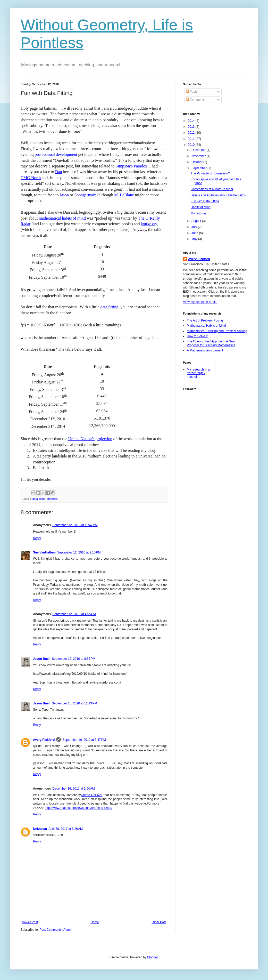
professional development (56, 154)
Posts (192, 92)
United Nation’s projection (90, 439)
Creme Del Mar (91, 795)
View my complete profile (200, 302)
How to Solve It (197, 336)
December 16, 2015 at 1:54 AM (73, 789)
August (197, 221)
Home (95, 922)
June (195, 233)
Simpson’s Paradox (131, 166)
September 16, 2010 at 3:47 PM (84, 740)
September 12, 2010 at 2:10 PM (79, 552)
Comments (195, 100)
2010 (192, 145)
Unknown (40, 829)
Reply (37, 538)
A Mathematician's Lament (205, 350)
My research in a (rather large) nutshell (198, 373)
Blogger (152, 957)
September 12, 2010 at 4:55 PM (74, 614)
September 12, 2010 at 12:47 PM (75, 525)
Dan (59, 172)
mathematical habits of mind (62, 218)
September (199, 168)
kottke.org (149, 224)
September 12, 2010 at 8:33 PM (73, 659)
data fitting (109, 307)
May (195, 239)
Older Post (159, 922)
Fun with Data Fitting (205, 201)
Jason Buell (42, 659)
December (199, 150)
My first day (199, 213)
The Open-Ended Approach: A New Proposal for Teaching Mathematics (211, 343)
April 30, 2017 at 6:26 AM (66, 829)
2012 (192, 133)
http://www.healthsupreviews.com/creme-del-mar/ (78, 808)
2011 (192, 139)
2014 (192, 121)
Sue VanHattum (44, 552)
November (199, 156)
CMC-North (31, 178)
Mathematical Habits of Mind (206, 326)
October (197, 162)
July (195, 227)
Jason (64, 195)
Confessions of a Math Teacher (212, 189)
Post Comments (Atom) (56, 930)
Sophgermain (85, 195)
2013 (192, 127)
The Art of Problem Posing (205, 320)
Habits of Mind (201, 207)
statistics (52, 499)
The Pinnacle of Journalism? (210, 173)
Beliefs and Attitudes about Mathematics (218, 195)
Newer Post (30, 922)
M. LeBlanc (124, 195)
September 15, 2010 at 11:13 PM (74, 703)
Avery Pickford (44, 740)
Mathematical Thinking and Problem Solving (217, 331)
